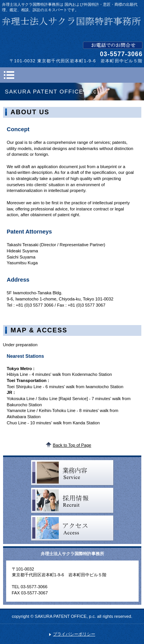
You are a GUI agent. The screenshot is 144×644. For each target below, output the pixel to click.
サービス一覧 (72, 473)
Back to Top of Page (72, 445)
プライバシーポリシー (74, 634)
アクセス (72, 528)
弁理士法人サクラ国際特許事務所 (72, 27)
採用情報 (72, 501)
